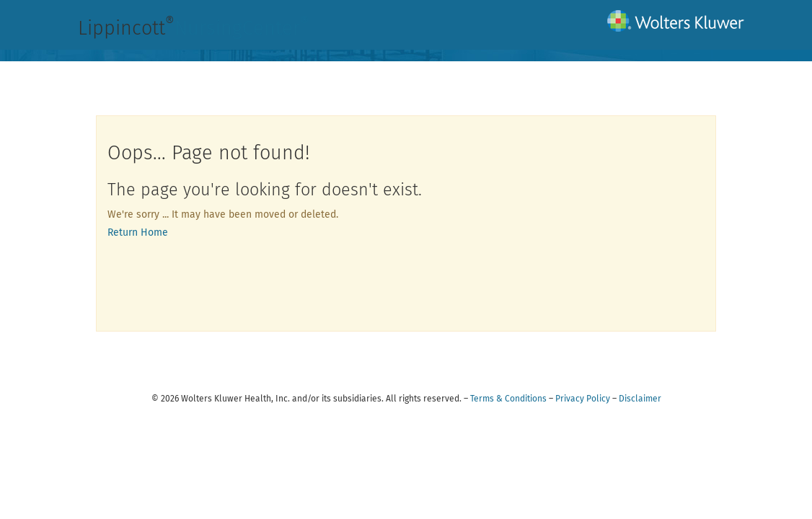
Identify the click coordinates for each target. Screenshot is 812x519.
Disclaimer (640, 399)
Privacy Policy (583, 399)
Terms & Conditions (508, 399)
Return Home (138, 232)
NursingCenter (242, 28)
